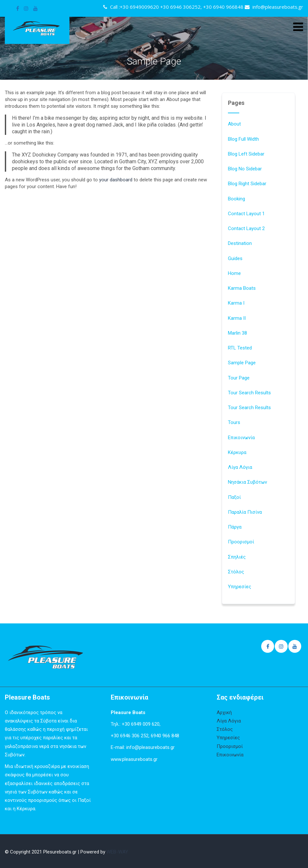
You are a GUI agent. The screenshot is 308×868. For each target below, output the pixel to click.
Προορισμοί (241, 542)
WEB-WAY (117, 852)
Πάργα (235, 527)
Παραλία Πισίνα (245, 512)
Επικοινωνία (241, 438)
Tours (234, 422)
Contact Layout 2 (246, 228)
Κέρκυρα (237, 452)
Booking (236, 199)
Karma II (237, 318)
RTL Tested (240, 348)
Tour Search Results (249, 393)
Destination (240, 243)
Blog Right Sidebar (247, 184)
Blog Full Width (243, 139)
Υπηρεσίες (240, 587)
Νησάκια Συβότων (247, 482)
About (234, 124)
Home (234, 273)
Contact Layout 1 (246, 214)
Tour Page (239, 378)
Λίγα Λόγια (240, 467)
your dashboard (116, 180)
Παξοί (234, 497)
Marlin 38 (237, 333)
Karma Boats (242, 288)
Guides (235, 258)
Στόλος (236, 572)
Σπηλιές (237, 557)
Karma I (236, 303)
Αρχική (224, 712)
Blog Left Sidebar (246, 154)
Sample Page (242, 363)
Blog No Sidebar (245, 169)
